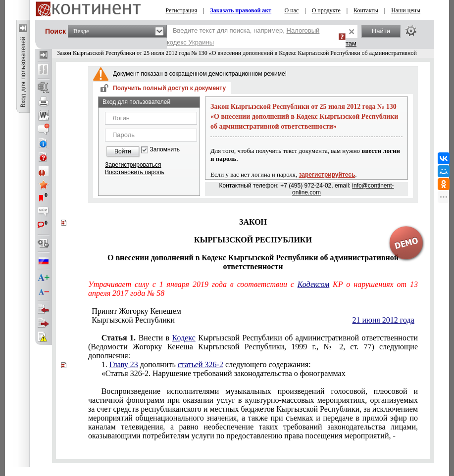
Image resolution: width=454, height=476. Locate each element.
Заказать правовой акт (241, 10)
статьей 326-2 (201, 364)
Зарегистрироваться (133, 165)
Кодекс (184, 338)
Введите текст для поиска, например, (243, 36)
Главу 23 (124, 364)
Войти (123, 151)
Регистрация (182, 10)
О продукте (326, 10)
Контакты (366, 10)
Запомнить (165, 150)
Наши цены (406, 10)
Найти (381, 31)
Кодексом (313, 284)
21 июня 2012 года (383, 320)
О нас (292, 10)
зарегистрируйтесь (327, 175)
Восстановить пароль (135, 172)
